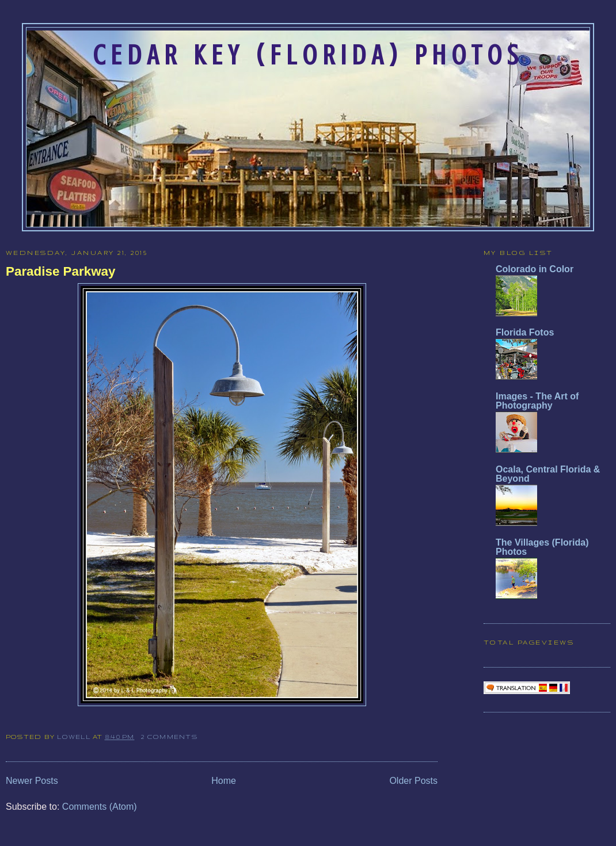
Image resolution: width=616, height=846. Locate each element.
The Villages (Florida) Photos (542, 547)
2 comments (169, 737)
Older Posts (413, 781)
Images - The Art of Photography (537, 401)
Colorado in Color (535, 269)
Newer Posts (32, 781)
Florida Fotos (525, 332)
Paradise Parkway (60, 271)
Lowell (75, 737)
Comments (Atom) (100, 807)
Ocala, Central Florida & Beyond (548, 474)
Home (224, 781)
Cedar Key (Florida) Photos (308, 55)
